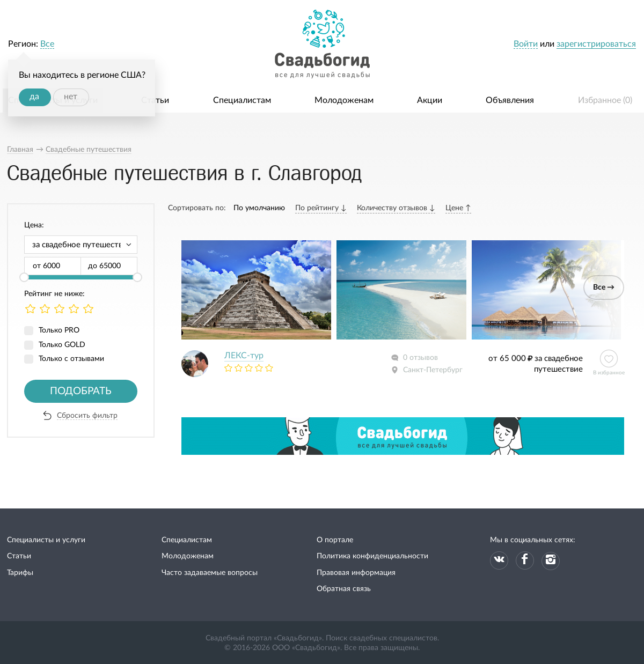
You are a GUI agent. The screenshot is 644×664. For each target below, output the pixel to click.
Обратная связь (344, 589)
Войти (526, 44)
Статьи (155, 100)
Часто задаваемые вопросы (210, 573)
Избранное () (605, 100)
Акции (430, 100)
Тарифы (20, 573)
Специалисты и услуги (46, 540)
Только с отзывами (71, 359)
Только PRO (59, 330)
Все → (604, 287)
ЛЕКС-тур (244, 356)
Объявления (510, 100)
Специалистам (242, 100)
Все (47, 44)
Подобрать (81, 391)
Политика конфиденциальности (372, 556)
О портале (335, 540)
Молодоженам (344, 100)
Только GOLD (62, 345)
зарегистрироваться (596, 44)
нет (71, 97)
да (34, 97)
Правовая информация (356, 573)
